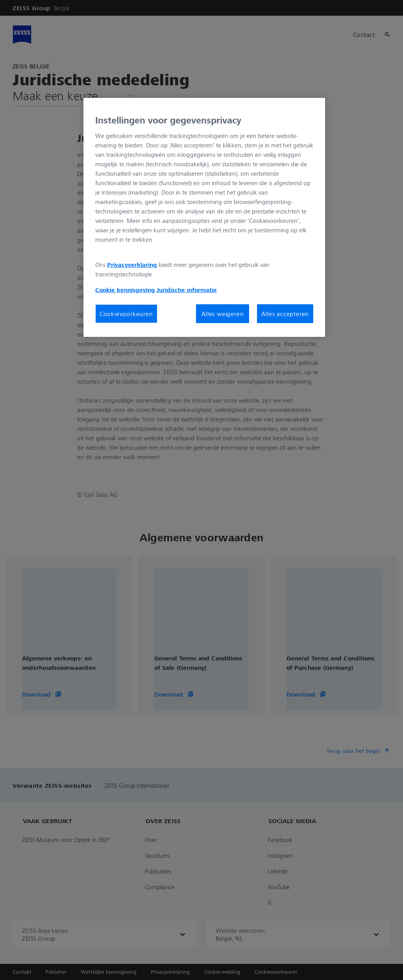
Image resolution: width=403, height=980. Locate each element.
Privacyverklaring (132, 265)
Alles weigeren (223, 314)
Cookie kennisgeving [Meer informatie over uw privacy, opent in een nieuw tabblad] (125, 290)
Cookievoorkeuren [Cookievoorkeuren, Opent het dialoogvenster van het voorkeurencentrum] (126, 314)
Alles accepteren (285, 314)
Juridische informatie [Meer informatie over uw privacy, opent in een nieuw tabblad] (187, 290)
